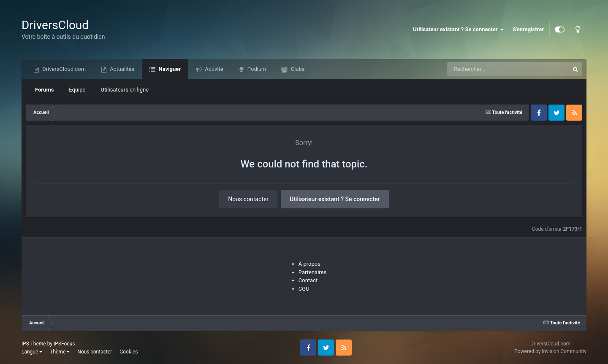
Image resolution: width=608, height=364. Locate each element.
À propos (309, 264)
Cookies (129, 352)
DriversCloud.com (63, 69)
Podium (256, 69)
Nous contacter (248, 199)
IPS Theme (34, 344)
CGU (304, 289)
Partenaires (312, 272)
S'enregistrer (528, 29)
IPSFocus (64, 344)
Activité (213, 69)
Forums (44, 90)
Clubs (297, 69)
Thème (60, 352)
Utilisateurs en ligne (125, 90)
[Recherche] (491, 69)
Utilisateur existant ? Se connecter (459, 30)
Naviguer (169, 69)
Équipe (77, 90)
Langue (32, 352)
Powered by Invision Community (550, 351)
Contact (308, 280)
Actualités (121, 69)
